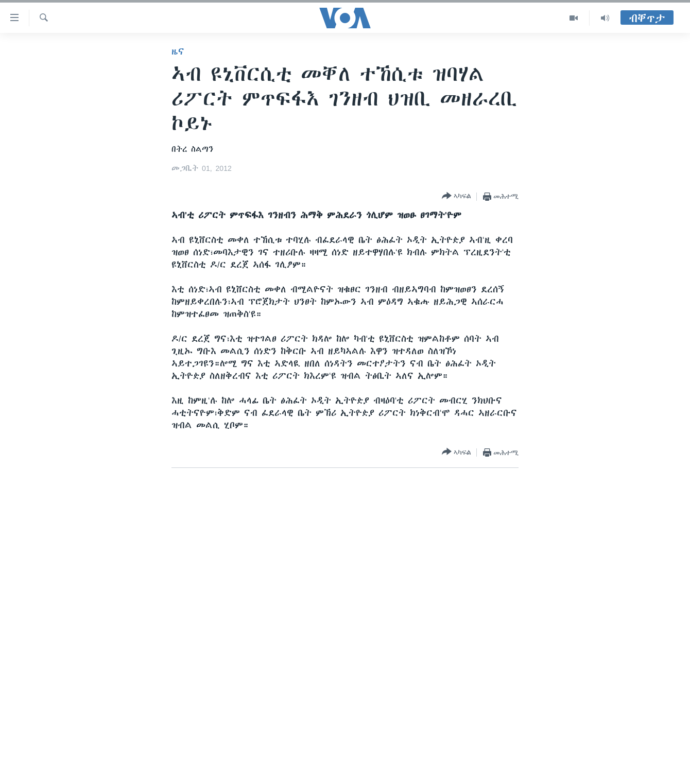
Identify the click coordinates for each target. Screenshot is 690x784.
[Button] (456, 196)
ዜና (178, 51)
